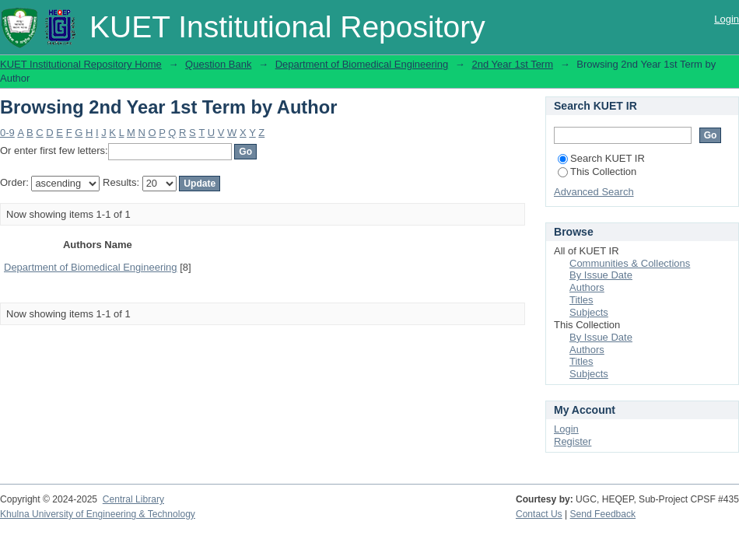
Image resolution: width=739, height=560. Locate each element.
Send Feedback (603, 514)
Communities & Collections (630, 263)
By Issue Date (601, 275)
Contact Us (539, 514)
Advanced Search (594, 192)
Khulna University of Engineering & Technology (98, 514)
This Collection (597, 171)
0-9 (7, 133)
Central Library (133, 499)
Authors (587, 287)
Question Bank (218, 64)
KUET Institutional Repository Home (81, 64)
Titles (581, 300)
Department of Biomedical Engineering (362, 64)
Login (727, 19)
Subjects (589, 312)
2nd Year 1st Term (512, 64)
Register (573, 441)
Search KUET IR (601, 158)
